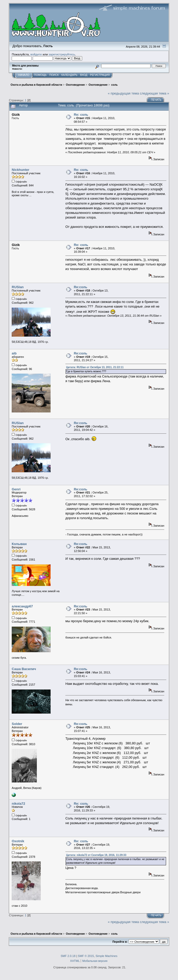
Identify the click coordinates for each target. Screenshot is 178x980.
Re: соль (81, 115)
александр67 (22, 606)
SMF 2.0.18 (68, 956)
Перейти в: (120, 942)
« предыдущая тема (123, 93)
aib (14, 353)
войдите (36, 54)
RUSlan (18, 287)
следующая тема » (155, 93)
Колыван (19, 544)
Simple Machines (106, 956)
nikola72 (18, 804)
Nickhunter (20, 170)
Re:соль (81, 287)
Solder (17, 724)
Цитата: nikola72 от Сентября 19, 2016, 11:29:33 (96, 855)
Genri (16, 489)
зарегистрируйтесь (62, 54)
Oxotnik (18, 841)
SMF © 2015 (86, 956)
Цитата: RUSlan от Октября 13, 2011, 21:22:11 (95, 367)
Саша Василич (24, 669)
